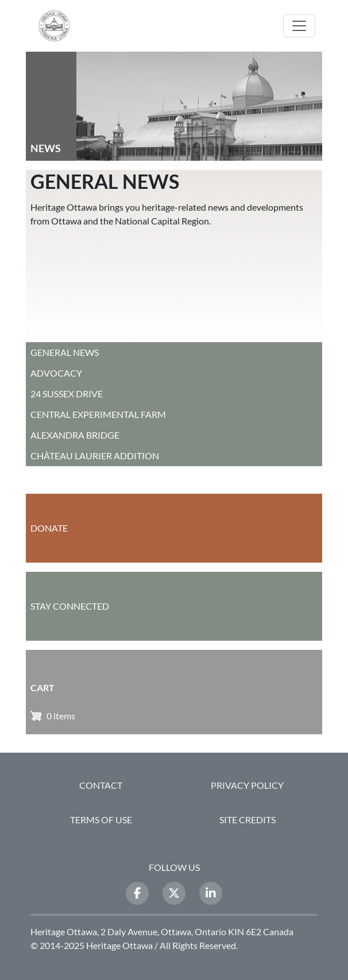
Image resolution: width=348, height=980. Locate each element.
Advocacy (56, 373)
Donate (49, 528)
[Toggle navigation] (299, 26)
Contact (101, 785)
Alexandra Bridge (75, 435)
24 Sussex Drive (67, 394)
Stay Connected (70, 606)
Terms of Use (101, 820)
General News (65, 352)
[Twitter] (174, 893)
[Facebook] (137, 893)
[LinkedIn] (211, 893)
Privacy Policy (247, 785)
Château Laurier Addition (95, 456)
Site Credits (248, 820)
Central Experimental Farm (98, 414)
